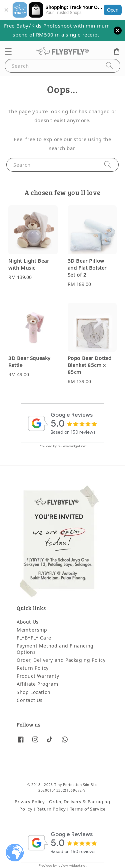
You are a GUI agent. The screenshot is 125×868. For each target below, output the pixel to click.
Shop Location (34, 693)
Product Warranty (38, 676)
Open (113, 10)
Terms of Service (88, 809)
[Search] (109, 66)
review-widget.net (72, 446)
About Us (28, 622)
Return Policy (33, 668)
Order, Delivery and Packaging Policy (61, 660)
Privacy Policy (30, 802)
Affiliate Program (37, 684)
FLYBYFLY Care (34, 638)
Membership (32, 630)
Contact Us (30, 700)
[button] (8, 51)
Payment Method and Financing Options (55, 649)
